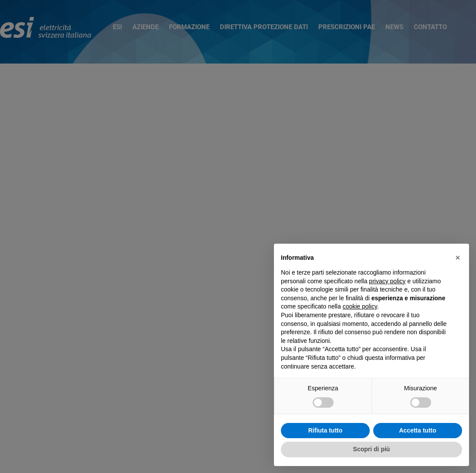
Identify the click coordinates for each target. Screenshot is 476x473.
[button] (458, 258)
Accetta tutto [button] (418, 430)
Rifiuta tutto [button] (326, 430)
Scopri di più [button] (372, 449)
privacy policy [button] (387, 281)
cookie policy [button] (360, 306)
